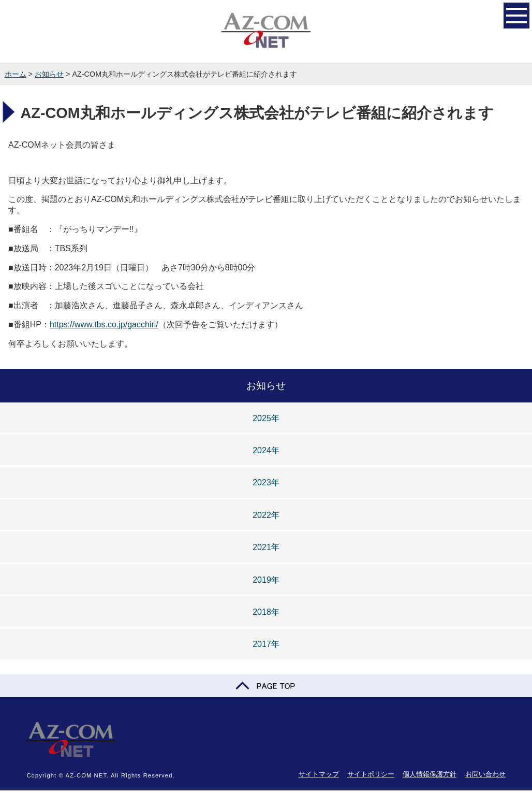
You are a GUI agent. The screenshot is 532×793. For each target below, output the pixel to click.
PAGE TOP (266, 686)
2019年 (266, 580)
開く (516, 15)
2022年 (266, 515)
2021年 (266, 547)
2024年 (266, 450)
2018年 (266, 612)
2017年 (266, 644)
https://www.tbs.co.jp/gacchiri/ (104, 325)
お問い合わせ (485, 774)
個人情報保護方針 (430, 774)
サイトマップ (319, 774)
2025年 (266, 418)
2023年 (266, 482)
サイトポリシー (371, 774)
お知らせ (49, 74)
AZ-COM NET (266, 31)
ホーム (16, 74)
